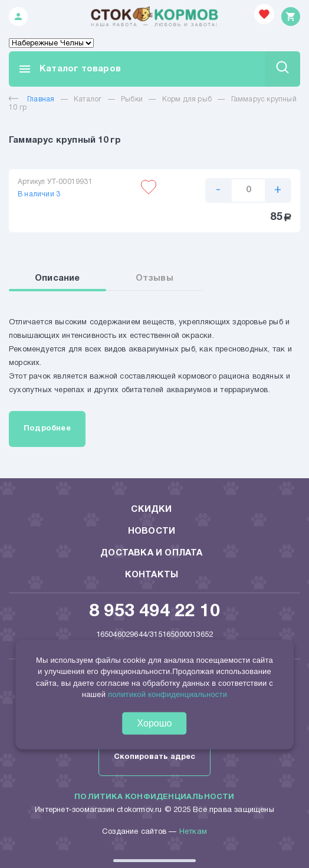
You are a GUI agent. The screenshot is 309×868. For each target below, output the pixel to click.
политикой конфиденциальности (167, 694)
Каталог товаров (69, 69)
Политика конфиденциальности (154, 797)
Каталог (88, 99)
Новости (152, 531)
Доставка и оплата (151, 553)
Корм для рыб (187, 99)
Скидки (151, 509)
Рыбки (132, 99)
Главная (32, 99)
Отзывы (154, 278)
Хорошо (155, 723)
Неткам (193, 832)
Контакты (152, 575)
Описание (57, 278)
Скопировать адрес (154, 757)
